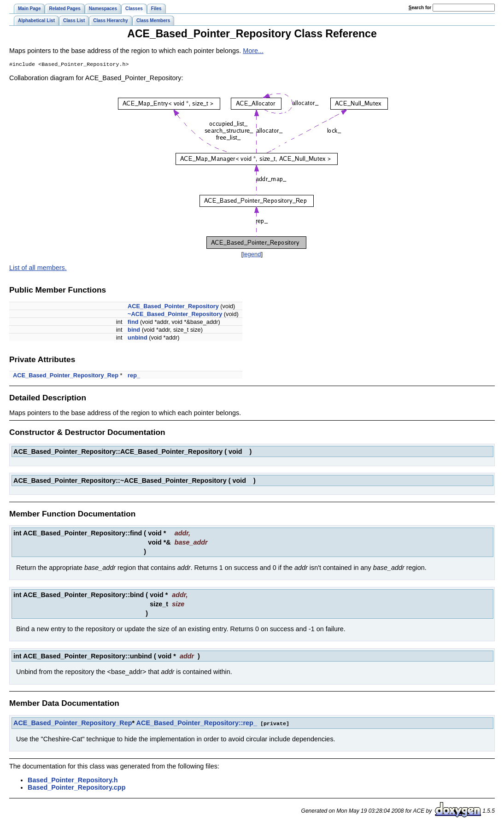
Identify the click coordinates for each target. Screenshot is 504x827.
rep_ (134, 376)
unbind (138, 338)
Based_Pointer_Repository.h (73, 780)
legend (252, 255)
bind (134, 331)
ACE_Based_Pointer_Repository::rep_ (197, 724)
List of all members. (38, 269)
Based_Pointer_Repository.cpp (76, 788)
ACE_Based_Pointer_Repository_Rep (66, 376)
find (133, 323)
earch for (420, 8)
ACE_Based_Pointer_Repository (173, 307)
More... (253, 51)
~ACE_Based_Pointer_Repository (175, 315)
